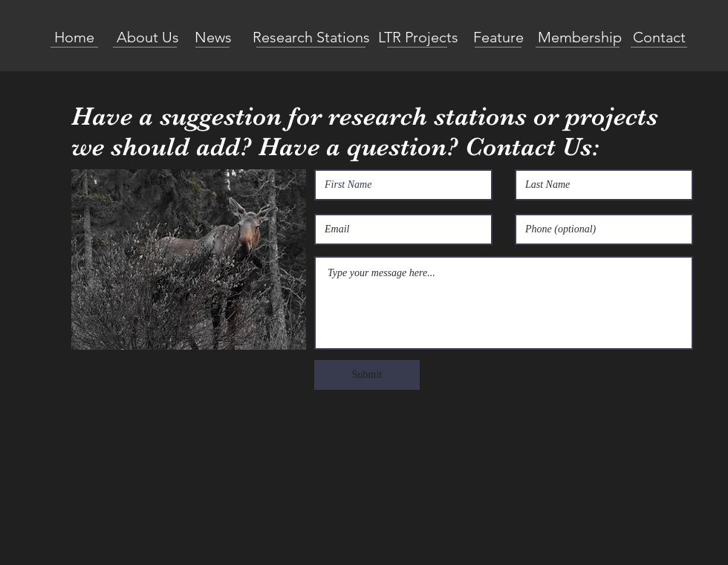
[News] (213, 37)
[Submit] (367, 375)
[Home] (74, 37)
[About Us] (147, 37)
